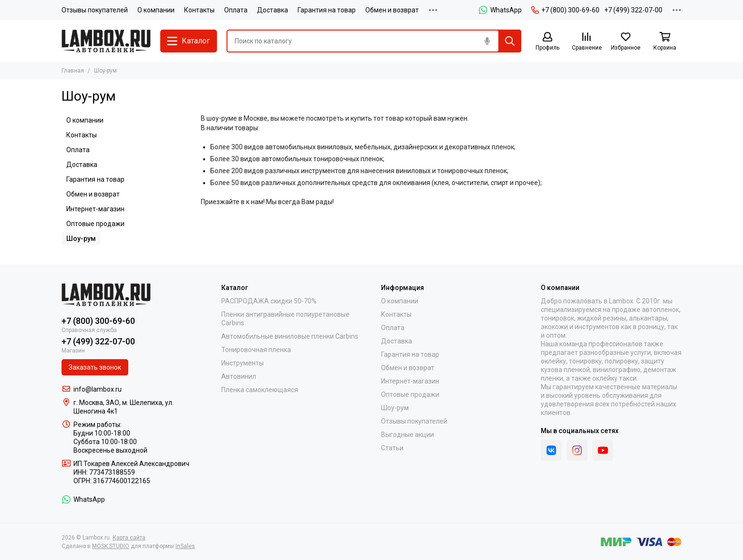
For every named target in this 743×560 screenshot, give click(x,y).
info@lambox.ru (98, 389)
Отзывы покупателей (95, 10)
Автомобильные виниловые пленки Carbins (290, 336)
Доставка (273, 10)
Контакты (199, 10)
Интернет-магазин (95, 209)
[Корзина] (665, 42)
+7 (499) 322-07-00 (633, 10)
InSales (185, 546)
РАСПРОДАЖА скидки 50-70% (269, 301)
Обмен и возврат (392, 10)
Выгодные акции (408, 435)
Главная (73, 71)
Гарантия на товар (327, 10)
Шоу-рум (81, 239)
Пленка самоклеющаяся (260, 390)
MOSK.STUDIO (111, 546)
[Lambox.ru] (106, 41)
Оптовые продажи (95, 224)
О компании (156, 10)
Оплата (236, 10)
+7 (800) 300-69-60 (565, 10)
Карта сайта (129, 538)
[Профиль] (547, 42)
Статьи (392, 448)
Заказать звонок (95, 367)
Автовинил (239, 376)
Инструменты (243, 363)
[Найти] (510, 41)
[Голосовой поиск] (487, 41)
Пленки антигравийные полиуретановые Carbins (285, 319)
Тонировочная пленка (256, 350)
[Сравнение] (587, 42)
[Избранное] (626, 42)
